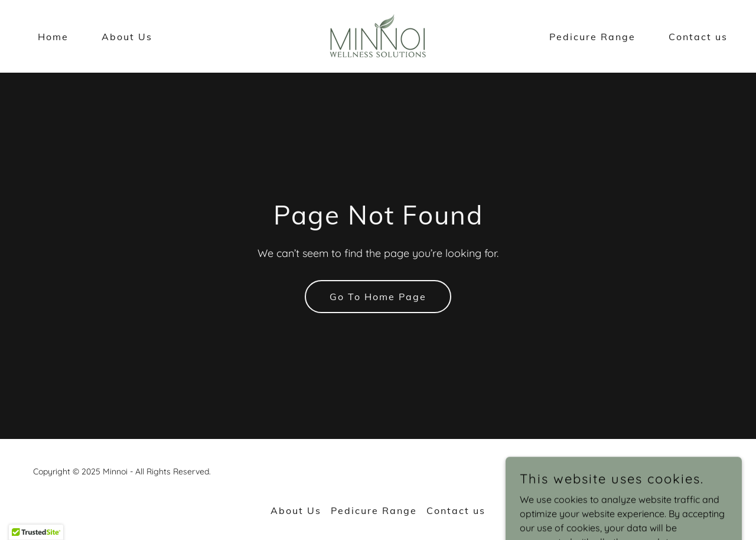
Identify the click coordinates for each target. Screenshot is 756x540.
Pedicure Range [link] (592, 37)
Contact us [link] (698, 37)
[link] (378, 35)
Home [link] (53, 37)
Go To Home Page (378, 297)
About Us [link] (127, 37)
